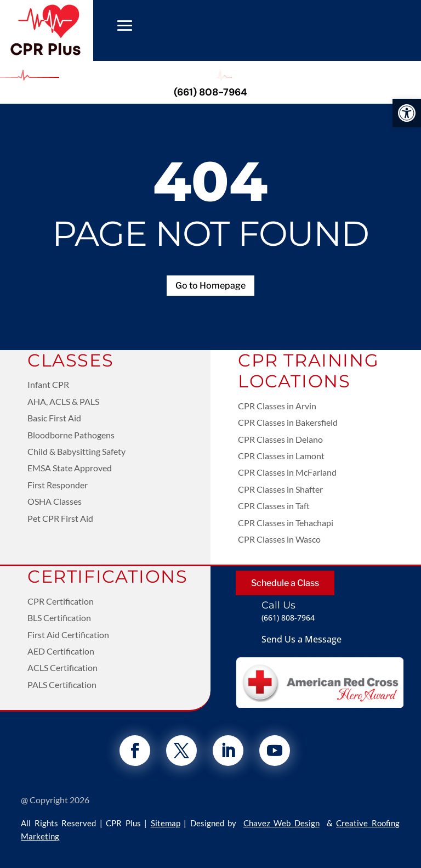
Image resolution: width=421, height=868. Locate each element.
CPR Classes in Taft (274, 506)
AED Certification (61, 651)
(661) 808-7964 (210, 92)
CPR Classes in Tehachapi (286, 523)
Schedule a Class (285, 583)
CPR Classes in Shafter (280, 489)
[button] (407, 113)
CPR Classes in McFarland (287, 472)
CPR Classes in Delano (280, 439)
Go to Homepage (210, 286)
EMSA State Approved (70, 468)
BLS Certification (59, 618)
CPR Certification (61, 601)
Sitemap (166, 823)
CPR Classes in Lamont (281, 456)
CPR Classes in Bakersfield (288, 422)
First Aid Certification (68, 635)
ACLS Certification (62, 667)
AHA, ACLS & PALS (63, 401)
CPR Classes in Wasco (279, 539)
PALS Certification (62, 684)
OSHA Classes (55, 501)
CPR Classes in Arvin (277, 406)
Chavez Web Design (281, 823)
